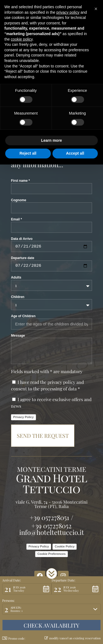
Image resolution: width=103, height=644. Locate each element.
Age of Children (23, 316)
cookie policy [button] (22, 39)
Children (18, 297)
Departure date (23, 258)
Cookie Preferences (51, 554)
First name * (20, 181)
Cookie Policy (65, 546)
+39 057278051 (49, 517)
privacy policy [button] (68, 12)
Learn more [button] (51, 140)
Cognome (19, 200)
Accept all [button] (75, 153)
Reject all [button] (28, 153)
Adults (16, 277)
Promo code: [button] (14, 638)
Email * (16, 219)
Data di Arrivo (22, 239)
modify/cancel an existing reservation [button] (73, 638)
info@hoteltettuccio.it (52, 532)
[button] (52, 574)
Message (18, 336)
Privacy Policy (23, 417)
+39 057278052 (51, 526)
